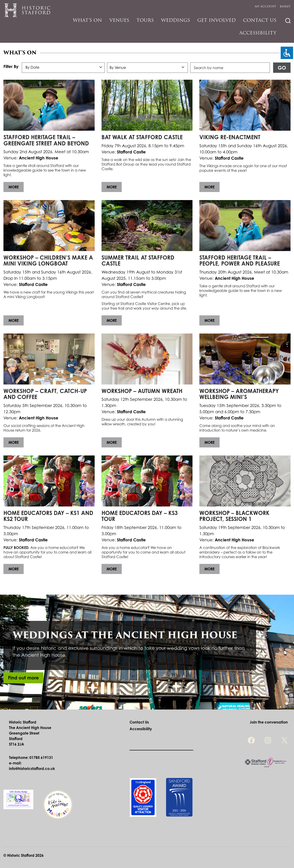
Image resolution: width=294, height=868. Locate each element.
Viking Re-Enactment (230, 137)
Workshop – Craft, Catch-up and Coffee (45, 394)
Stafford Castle (131, 152)
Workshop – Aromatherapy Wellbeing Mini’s (239, 394)
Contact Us (260, 20)
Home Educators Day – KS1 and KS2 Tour (48, 516)
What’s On (87, 20)
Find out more (23, 678)
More (14, 187)
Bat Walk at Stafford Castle (142, 137)
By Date (32, 67)
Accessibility (258, 33)
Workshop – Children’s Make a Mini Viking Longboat (48, 260)
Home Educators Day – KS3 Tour (140, 516)
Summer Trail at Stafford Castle (138, 260)
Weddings (175, 20)
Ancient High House (39, 158)
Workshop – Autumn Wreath (142, 391)
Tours (145, 20)
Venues (119, 20)
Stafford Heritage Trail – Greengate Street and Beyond (46, 140)
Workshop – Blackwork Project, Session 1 (234, 516)
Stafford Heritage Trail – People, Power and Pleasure (240, 260)
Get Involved (216, 20)
